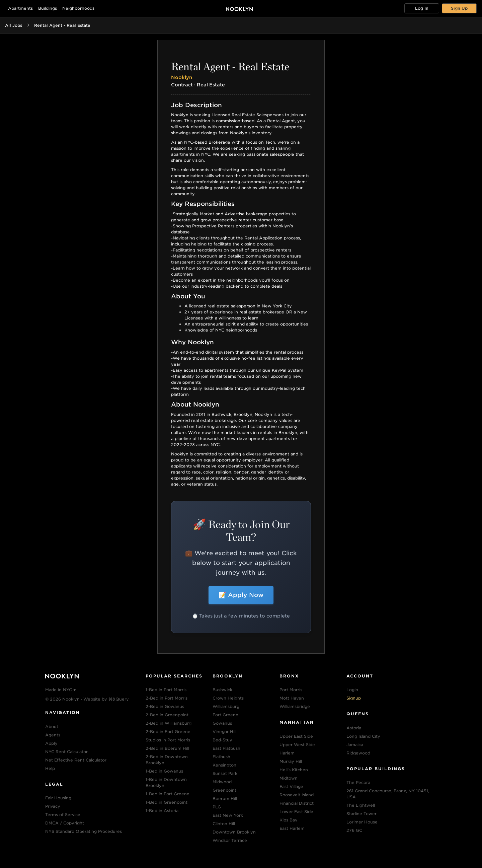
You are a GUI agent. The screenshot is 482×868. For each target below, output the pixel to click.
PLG (217, 807)
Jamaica (355, 745)
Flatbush (221, 757)
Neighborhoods (78, 8)
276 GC (354, 830)
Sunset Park (225, 773)
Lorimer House (362, 822)
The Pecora (358, 782)
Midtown (289, 778)
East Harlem (292, 828)
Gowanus (222, 723)
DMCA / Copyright (65, 823)
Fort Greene (225, 715)
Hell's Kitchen (294, 770)
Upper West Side (297, 745)
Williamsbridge (295, 706)
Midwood (222, 782)
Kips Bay (289, 820)
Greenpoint (224, 790)
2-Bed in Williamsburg (169, 723)
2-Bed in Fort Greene (168, 732)
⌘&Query (119, 699)
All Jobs (14, 25)
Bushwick (222, 690)
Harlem (287, 753)
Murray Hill (291, 761)
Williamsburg (226, 706)
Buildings (48, 8)
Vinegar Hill (224, 732)
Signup (354, 698)
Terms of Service (63, 815)
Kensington (224, 765)
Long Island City (363, 736)
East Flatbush (226, 748)
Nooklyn (182, 77)
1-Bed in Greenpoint (167, 802)
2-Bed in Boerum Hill (167, 748)
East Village (291, 786)
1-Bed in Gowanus (164, 771)
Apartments (20, 8)
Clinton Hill (224, 824)
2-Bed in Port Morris (167, 698)
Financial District (297, 803)
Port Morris (291, 690)
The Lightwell (361, 805)
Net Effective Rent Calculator (76, 760)
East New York (228, 815)
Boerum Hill (225, 799)
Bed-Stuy (222, 740)
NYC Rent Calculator (66, 752)
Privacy (53, 806)
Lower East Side (296, 812)
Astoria (354, 728)
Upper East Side (296, 736)
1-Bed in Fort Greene (168, 794)
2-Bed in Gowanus (165, 706)
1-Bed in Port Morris (166, 690)
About (52, 727)
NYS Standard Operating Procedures (84, 831)
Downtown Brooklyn (234, 832)
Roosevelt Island (297, 795)
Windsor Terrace (230, 840)
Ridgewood (358, 753)
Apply (51, 743)
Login (352, 690)
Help (50, 768)
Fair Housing (58, 798)
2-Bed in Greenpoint (167, 715)
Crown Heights (228, 698)
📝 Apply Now (241, 595)
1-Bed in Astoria (162, 811)
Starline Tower (361, 814)
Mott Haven (292, 698)
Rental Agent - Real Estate (62, 25)
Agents (53, 735)
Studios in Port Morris (168, 740)
